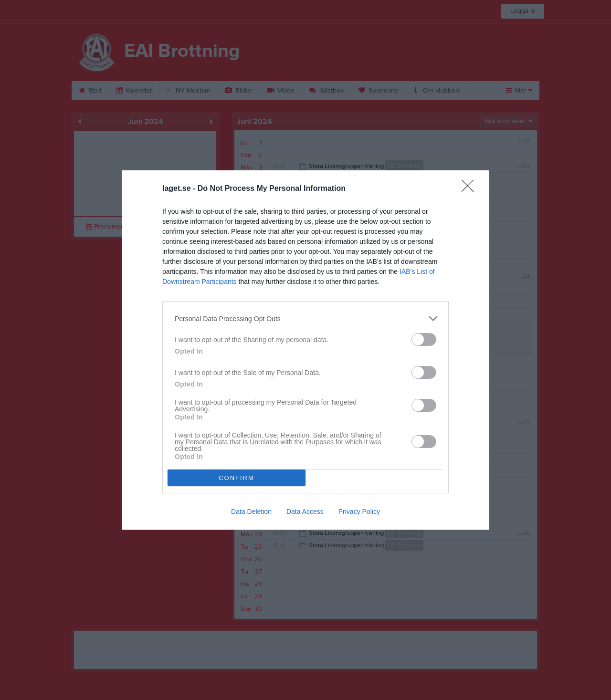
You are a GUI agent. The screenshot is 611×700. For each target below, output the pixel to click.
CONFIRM (237, 478)
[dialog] (305, 350)
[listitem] (305, 319)
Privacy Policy (359, 512)
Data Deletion (251, 512)
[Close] (471, 189)
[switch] (424, 340)
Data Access (305, 512)
